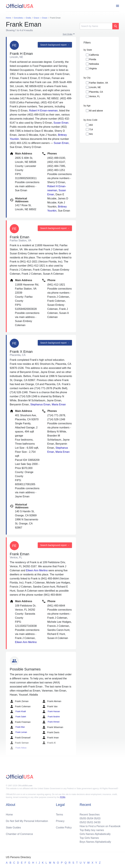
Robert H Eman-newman (43, 111)
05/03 (97, 818)
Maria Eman (59, 404)
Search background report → (55, 45)
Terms (60, 815)
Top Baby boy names (92, 830)
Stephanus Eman (40, 404)
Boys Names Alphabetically (95, 842)
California (94, 55)
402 (91, 125)
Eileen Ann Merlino (37, 570)
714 (91, 129)
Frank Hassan (51, 712)
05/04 (90, 818)
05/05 (83, 818)
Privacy (60, 821)
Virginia (93, 68)
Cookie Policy (64, 828)
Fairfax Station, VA (99, 83)
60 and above (96, 111)
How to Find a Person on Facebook (100, 826)
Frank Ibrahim (51, 717)
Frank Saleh (18, 717)
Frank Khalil (18, 712)
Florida (93, 59)
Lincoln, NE (95, 87)
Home (9, 815)
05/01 (90, 822)
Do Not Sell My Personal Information (27, 821)
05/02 (83, 822)
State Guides (13, 828)
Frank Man (17, 727)
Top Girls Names (89, 838)
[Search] (96, 26)
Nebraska (94, 64)
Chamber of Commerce (19, 834)
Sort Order (68, 34)
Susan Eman (61, 123)
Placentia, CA (96, 92)
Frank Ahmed (51, 722)
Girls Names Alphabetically (95, 834)
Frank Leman (18, 732)
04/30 (97, 822)
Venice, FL (95, 96)
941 (91, 134)
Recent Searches (90, 815)
